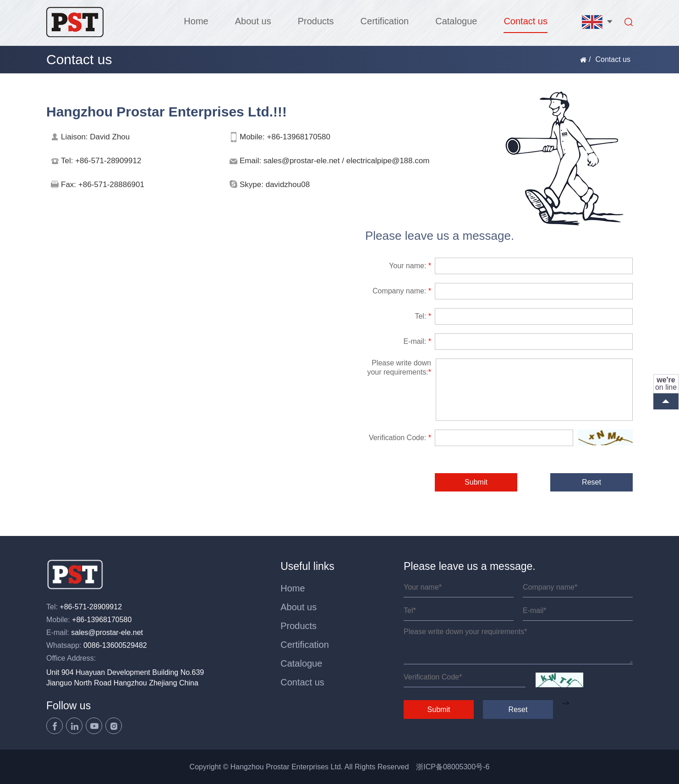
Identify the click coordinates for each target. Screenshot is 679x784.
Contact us (526, 21)
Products (316, 21)
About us (253, 21)
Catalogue (456, 21)
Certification (385, 21)
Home (196, 21)
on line (666, 384)
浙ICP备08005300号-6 (453, 767)
